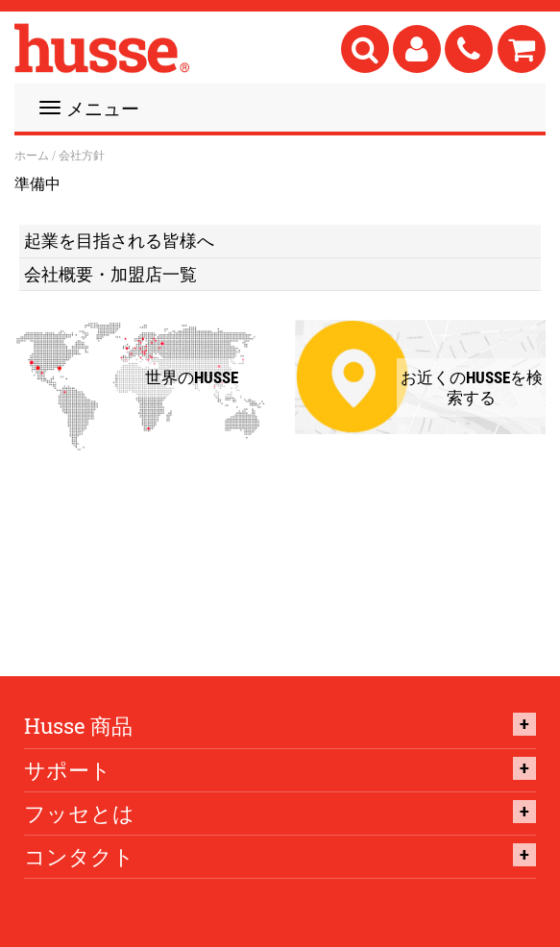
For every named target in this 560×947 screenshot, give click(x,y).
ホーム (32, 156)
